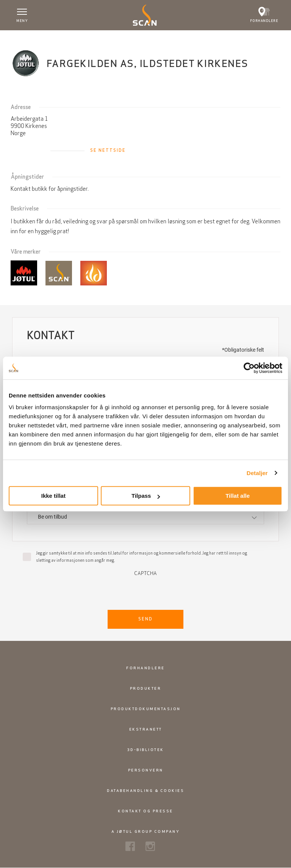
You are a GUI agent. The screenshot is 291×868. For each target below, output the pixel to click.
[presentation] (145, 591)
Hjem (17, 37)
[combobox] (145, 517)
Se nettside (108, 150)
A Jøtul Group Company (146, 831)
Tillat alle (238, 496)
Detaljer (257, 473)
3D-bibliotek (146, 750)
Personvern (146, 770)
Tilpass (146, 496)
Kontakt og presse (145, 811)
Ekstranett (146, 729)
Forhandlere (145, 668)
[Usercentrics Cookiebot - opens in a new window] (249, 368)
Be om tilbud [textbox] (52, 517)
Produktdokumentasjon (146, 709)
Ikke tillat (53, 496)
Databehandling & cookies (145, 791)
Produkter (146, 688)
